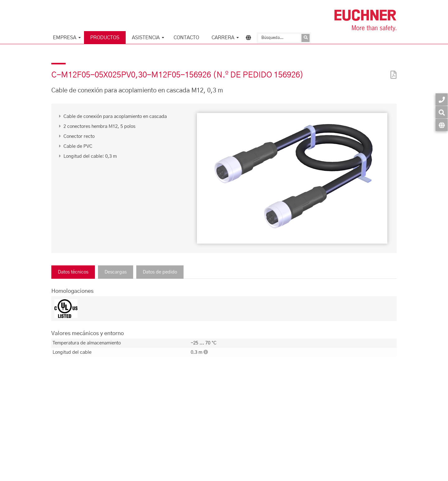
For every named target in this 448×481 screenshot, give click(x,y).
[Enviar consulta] (306, 38)
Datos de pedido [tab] (160, 272)
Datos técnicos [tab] (73, 272)
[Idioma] (442, 125)
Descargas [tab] (116, 272)
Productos (105, 38)
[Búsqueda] (279, 38)
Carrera (223, 38)
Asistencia (146, 38)
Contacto (186, 38)
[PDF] (392, 71)
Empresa (65, 38)
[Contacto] (442, 99)
